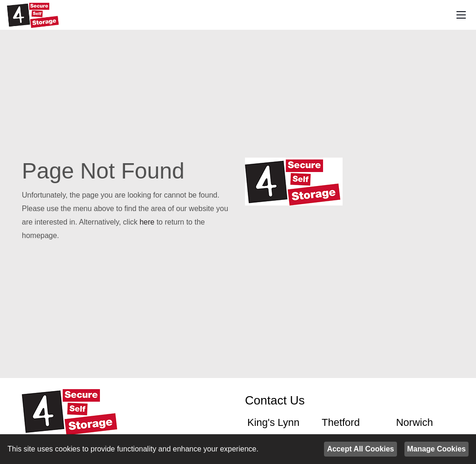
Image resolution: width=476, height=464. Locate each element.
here (147, 222)
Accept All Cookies (360, 449)
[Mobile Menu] (461, 15)
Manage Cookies (436, 449)
